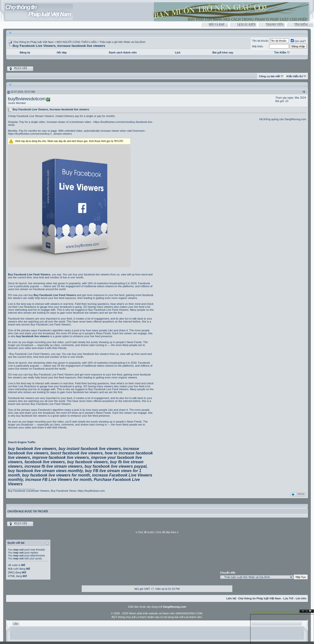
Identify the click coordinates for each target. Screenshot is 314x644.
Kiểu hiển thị (295, 76)
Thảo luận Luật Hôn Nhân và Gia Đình (122, 42)
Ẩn (303, 611)
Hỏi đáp (62, 52)
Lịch (178, 52)
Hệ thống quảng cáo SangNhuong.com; (275, 612)
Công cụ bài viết (269, 76)
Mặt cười (13, 569)
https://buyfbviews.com (91, 491)
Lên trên (301, 598)
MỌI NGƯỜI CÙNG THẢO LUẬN (77, 42)
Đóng (310, 611)
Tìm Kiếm (280, 52)
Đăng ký (25, 52)
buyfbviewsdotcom (27, 99)
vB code (13, 565)
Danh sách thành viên (123, 52)
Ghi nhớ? (298, 41)
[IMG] (11, 572)
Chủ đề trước (146, 532)
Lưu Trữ (288, 598)
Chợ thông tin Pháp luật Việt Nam (33, 42)
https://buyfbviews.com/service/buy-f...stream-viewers (40, 134)
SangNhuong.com (295, 119)
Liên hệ (231, 598)
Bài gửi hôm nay (223, 52)
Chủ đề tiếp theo (166, 532)
